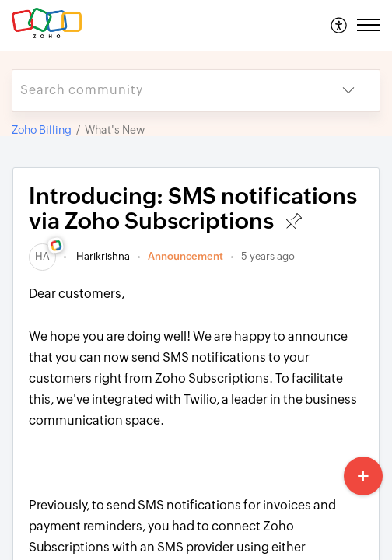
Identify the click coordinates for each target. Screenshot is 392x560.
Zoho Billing (42, 130)
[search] (165, 91)
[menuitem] (339, 25)
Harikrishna (102, 256)
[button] (339, 25)
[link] (42, 256)
